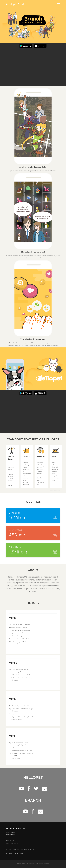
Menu (58, 4)
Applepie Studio (16, 4)
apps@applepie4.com (16, 853)
